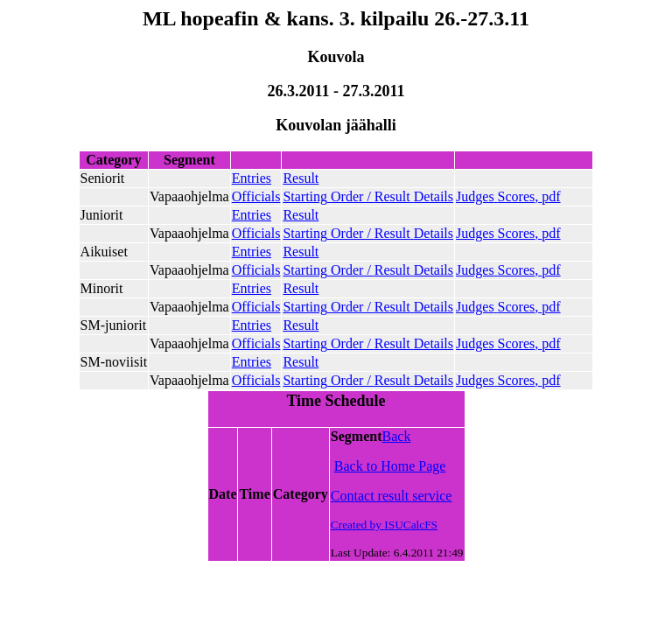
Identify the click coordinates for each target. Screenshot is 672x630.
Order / (368, 196)
